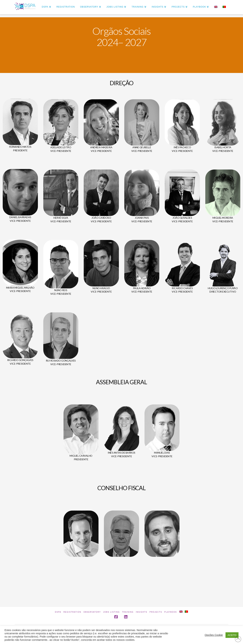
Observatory (92, 612)
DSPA (58, 612)
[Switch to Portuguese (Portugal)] (224, 7)
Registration (72, 612)
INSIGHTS (142, 612)
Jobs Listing (111, 612)
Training (128, 612)
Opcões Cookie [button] (214, 635)
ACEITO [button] (232, 635)
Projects (156, 612)
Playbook (171, 612)
